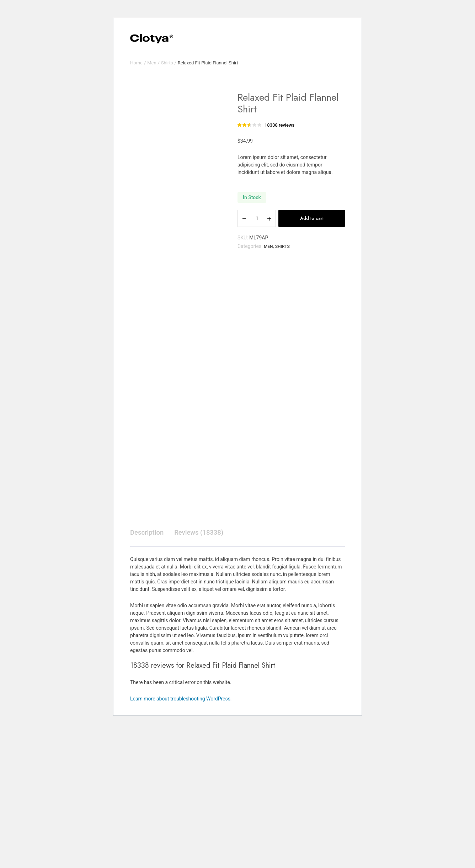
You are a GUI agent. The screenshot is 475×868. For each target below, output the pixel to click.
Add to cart (312, 218)
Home (136, 63)
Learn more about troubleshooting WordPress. (181, 840)
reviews (279, 125)
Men (152, 63)
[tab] (148, 673)
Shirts (167, 63)
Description (148, 673)
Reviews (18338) (204, 673)
